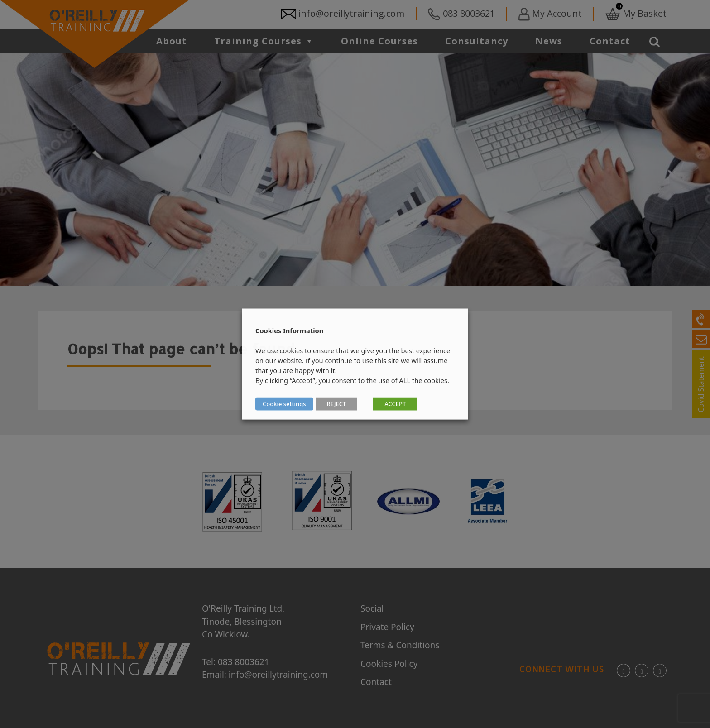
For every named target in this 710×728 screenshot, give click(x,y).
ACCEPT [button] (395, 404)
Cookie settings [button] (284, 404)
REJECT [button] (337, 404)
